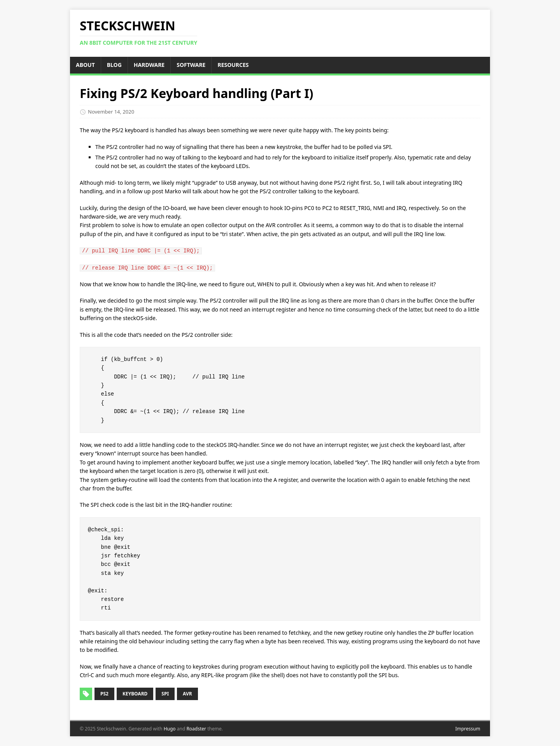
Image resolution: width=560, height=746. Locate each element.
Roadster (196, 729)
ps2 (104, 694)
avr (187, 694)
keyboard (135, 694)
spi (165, 694)
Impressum (468, 729)
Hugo (170, 729)
